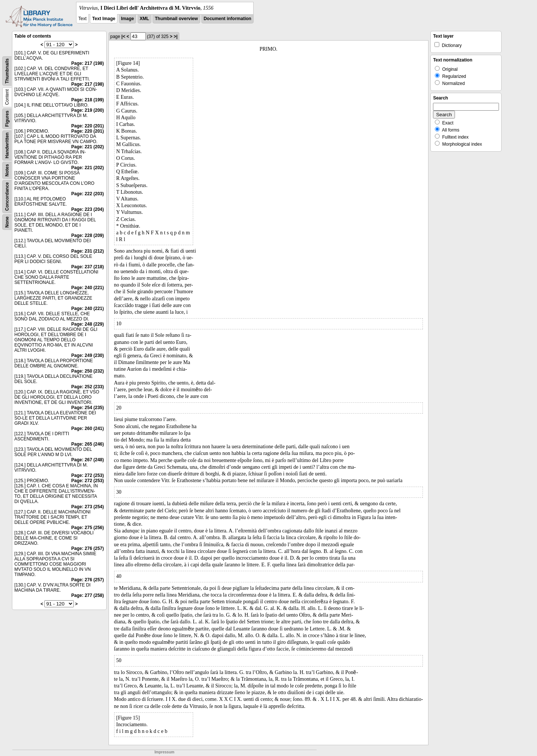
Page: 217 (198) (87, 63)
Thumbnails (7, 71)
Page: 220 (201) (87, 126)
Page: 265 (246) (87, 444)
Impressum (164, 752)
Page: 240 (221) (87, 288)
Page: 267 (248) (87, 460)
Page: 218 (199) (87, 100)
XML (145, 19)
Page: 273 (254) (87, 507)
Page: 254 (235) (87, 408)
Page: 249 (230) (87, 355)
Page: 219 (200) (87, 110)
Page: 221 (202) (87, 147)
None (7, 222)
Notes (7, 170)
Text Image (104, 19)
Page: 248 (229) (87, 324)
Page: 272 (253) (87, 475)
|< (123, 37)
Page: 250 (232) (87, 371)
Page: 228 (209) (87, 235)
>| (176, 37)
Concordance (7, 197)
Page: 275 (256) (87, 528)
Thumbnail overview (176, 19)
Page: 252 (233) (87, 387)
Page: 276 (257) (87, 548)
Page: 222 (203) (87, 194)
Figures (7, 119)
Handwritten (7, 145)
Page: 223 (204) (87, 209)
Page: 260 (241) (87, 428)
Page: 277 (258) (87, 595)
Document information (227, 19)
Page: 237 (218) (87, 267)
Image (128, 19)
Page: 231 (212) (87, 251)
